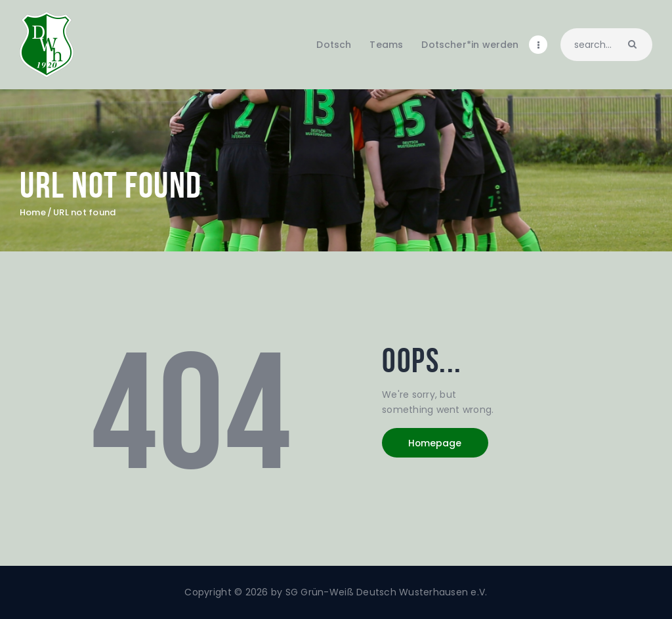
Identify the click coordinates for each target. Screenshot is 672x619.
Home (33, 213)
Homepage (436, 443)
